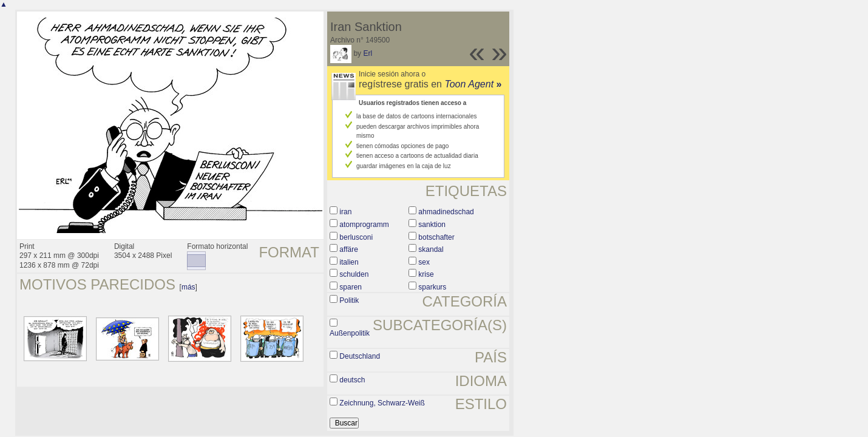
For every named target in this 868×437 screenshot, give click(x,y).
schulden (354, 274)
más (188, 287)
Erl (368, 53)
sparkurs (432, 287)
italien (349, 262)
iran (345, 212)
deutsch (352, 380)
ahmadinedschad (446, 212)
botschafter (436, 237)
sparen (351, 287)
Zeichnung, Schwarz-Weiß (382, 403)
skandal (431, 249)
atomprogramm (364, 225)
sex (424, 262)
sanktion (432, 225)
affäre (348, 249)
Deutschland (360, 356)
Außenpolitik (350, 333)
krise (426, 274)
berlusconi (356, 237)
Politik (349, 300)
